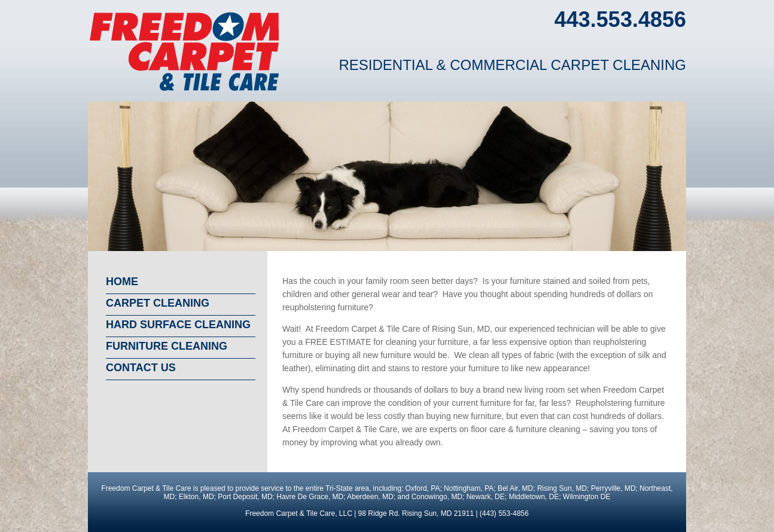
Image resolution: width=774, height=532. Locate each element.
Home (122, 282)
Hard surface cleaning (178, 325)
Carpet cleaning (158, 303)
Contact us (141, 368)
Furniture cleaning (167, 346)
